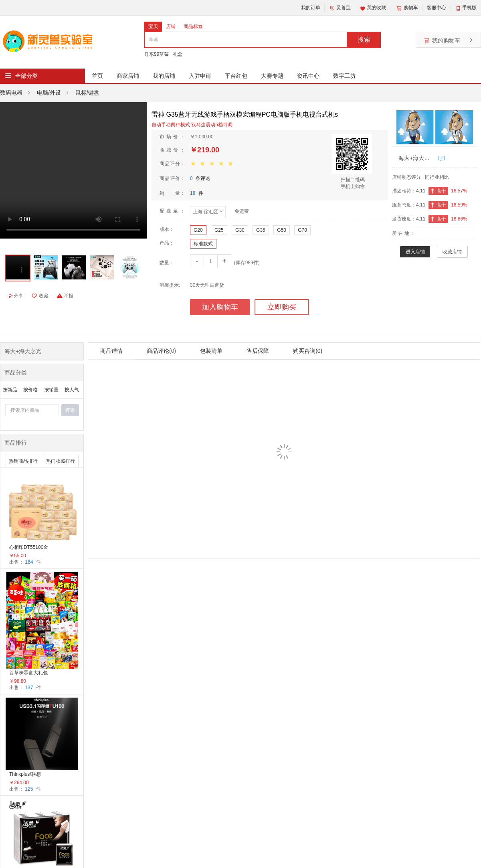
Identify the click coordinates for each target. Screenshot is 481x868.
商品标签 (193, 26)
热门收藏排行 (61, 461)
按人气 (72, 390)
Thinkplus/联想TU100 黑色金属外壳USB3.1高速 (29, 775)
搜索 (364, 39)
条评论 (200, 178)
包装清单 (211, 351)
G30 (240, 230)
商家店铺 (128, 76)
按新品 (10, 390)
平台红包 (236, 76)
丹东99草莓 (157, 54)
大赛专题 (272, 76)
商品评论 (161, 351)
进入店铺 (415, 252)
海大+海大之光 (416, 158)
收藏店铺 (452, 252)
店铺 (171, 26)
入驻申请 (200, 76)
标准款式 (203, 244)
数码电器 (11, 93)
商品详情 (111, 351)
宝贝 (153, 26)
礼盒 (178, 54)
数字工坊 (344, 76)
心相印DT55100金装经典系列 (29, 548)
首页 (97, 76)
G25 (219, 230)
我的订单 (311, 8)
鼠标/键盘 (87, 93)
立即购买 (282, 307)
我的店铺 (164, 76)
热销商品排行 (23, 461)
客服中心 (437, 8)
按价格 (30, 390)
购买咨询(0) (308, 351)
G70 (302, 230)
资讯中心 (308, 76)
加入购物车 (220, 307)
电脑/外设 (49, 93)
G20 (198, 230)
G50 (282, 230)
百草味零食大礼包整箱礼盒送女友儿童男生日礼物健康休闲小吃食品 (28, 673)
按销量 (51, 390)
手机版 (469, 8)
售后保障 (258, 351)
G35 (261, 230)
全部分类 (26, 76)
